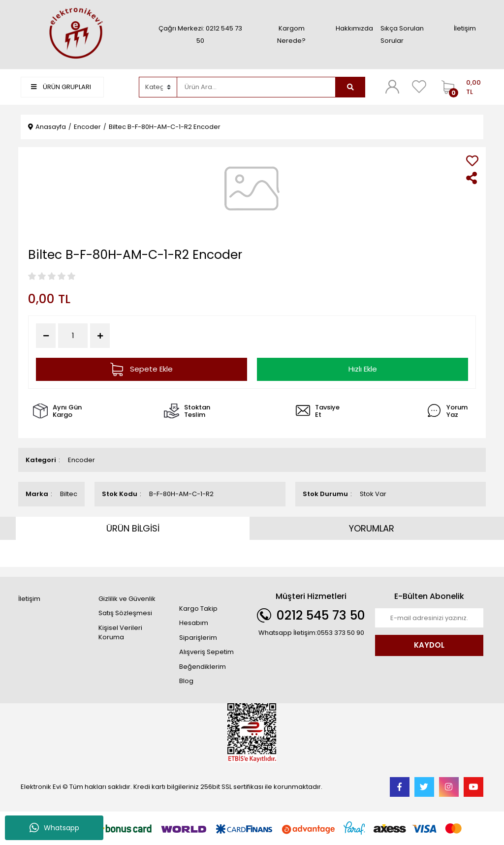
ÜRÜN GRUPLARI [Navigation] (61, 87)
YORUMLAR (372, 528)
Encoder (81, 460)
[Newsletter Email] (429, 618)
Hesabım (194, 623)
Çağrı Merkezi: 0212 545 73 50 (200, 34)
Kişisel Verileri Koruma (120, 633)
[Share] (472, 178)
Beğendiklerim (203, 667)
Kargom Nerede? (291, 34)
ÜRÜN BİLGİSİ (133, 528)
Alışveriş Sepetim (206, 652)
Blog (186, 681)
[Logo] (75, 34)
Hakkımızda (354, 28)
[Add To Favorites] (472, 161)
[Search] (256, 87)
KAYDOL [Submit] (429, 645)
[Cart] (460, 87)
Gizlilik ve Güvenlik (127, 599)
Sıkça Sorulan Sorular (402, 34)
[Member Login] (392, 87)
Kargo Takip (198, 609)
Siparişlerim (198, 638)
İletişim (465, 28)
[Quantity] (73, 336)
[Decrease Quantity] (46, 336)
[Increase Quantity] (100, 336)
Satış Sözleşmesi (125, 613)
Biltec (69, 494)
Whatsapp (54, 828)
